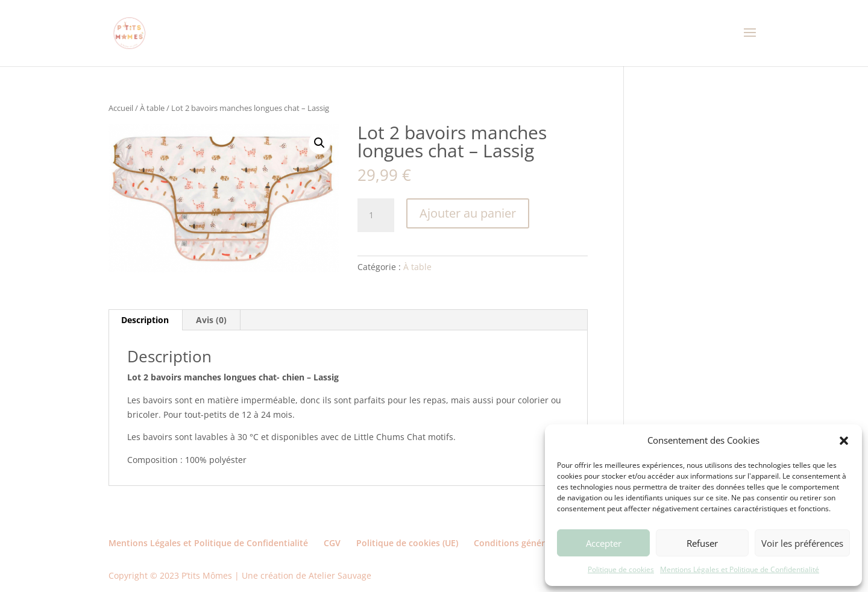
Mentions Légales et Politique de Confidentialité (740, 569)
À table (152, 108)
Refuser (702, 543)
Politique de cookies (621, 569)
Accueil (121, 108)
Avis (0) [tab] (211, 320)
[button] (844, 441)
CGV (332, 543)
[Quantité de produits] (376, 215)
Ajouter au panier (468, 213)
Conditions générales (517, 543)
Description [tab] (145, 320)
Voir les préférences (802, 543)
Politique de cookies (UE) (407, 543)
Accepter (604, 543)
